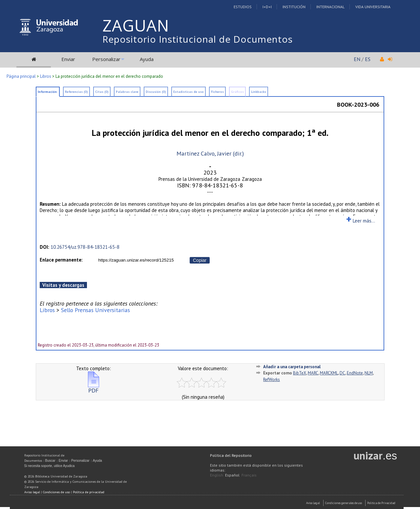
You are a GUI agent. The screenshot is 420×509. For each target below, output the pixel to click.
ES (368, 59)
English (217, 475)
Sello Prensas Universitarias (95, 310)
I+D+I (267, 7)
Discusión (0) (156, 92)
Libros (46, 76)
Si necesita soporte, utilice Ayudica (50, 466)
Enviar (68, 59)
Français (249, 475)
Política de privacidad (89, 492)
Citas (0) (102, 92)
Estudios (243, 7)
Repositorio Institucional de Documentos (198, 39)
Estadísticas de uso (189, 92)
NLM (369, 373)
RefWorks (272, 380)
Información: (48, 92)
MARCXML (329, 373)
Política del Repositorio (231, 455)
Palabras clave (127, 92)
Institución (294, 7)
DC (342, 373)
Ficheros (217, 92)
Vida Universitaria (373, 7)
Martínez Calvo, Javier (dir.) (210, 153)
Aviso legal (32, 492)
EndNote (355, 373)
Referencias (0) (76, 92)
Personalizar (106, 59)
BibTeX (300, 373)
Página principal (21, 76)
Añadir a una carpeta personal (292, 367)
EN (357, 59)
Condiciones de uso (56, 492)
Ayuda (147, 59)
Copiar (200, 260)
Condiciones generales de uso (344, 503)
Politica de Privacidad (381, 503)
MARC (313, 373)
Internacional (330, 7)
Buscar (50, 461)
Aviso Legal (313, 503)
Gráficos (237, 92)
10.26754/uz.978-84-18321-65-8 (85, 247)
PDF (94, 388)
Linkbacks (259, 92)
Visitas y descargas (63, 285)
